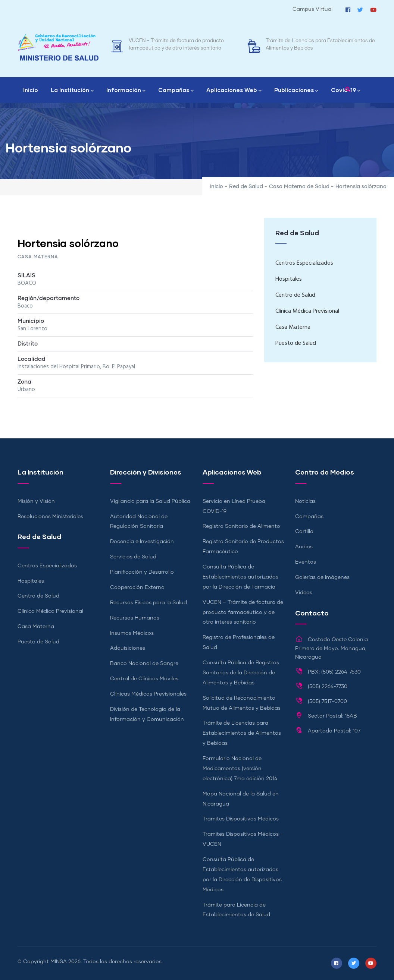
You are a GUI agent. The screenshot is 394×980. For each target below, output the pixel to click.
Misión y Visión (36, 501)
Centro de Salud (295, 295)
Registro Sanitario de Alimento (241, 526)
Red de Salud (246, 187)
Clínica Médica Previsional (307, 311)
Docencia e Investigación (142, 542)
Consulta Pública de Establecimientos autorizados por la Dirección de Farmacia (240, 577)
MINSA (59, 962)
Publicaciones (296, 91)
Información (126, 91)
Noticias (305, 501)
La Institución (72, 91)
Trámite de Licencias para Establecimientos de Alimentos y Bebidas (242, 733)
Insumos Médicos (132, 633)
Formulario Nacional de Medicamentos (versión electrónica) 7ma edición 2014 (240, 769)
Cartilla (304, 532)
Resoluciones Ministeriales (50, 517)
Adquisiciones (128, 648)
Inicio (31, 90)
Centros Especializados (304, 263)
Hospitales (289, 279)
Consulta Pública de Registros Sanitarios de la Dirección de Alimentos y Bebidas (241, 673)
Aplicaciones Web (234, 91)
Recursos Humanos (135, 618)
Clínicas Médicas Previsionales (148, 694)
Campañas (176, 91)
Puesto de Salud (296, 343)
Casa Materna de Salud (299, 187)
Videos (304, 593)
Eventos (306, 562)
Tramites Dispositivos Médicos (241, 819)
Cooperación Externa (137, 587)
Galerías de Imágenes (322, 577)
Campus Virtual (312, 9)
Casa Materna (293, 327)
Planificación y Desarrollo (142, 572)
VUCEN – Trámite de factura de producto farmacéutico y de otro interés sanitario (243, 612)
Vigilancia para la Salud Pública (150, 501)
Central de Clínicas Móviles (144, 679)
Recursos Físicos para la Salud (148, 603)
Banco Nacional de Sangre (144, 664)
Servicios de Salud (133, 557)
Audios (304, 547)
